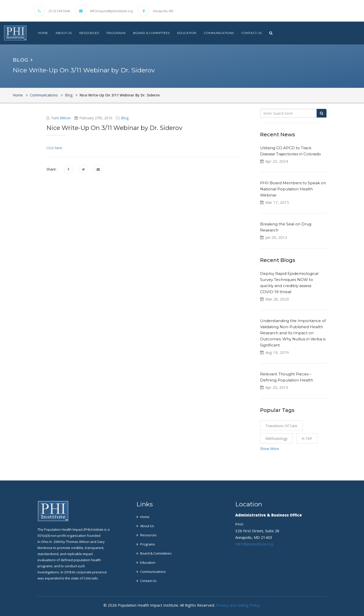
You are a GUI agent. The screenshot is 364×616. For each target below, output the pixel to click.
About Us (64, 33)
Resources (89, 33)
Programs (116, 33)
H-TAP (307, 438)
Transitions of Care (281, 426)
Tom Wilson (61, 118)
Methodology (276, 438)
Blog (69, 95)
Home (43, 33)
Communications (219, 33)
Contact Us (251, 33)
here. (58, 148)
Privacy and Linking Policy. (238, 605)
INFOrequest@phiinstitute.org (111, 11)
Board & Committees (151, 33)
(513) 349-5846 (59, 11)
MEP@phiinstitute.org (254, 544)
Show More (270, 449)
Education (187, 33)
